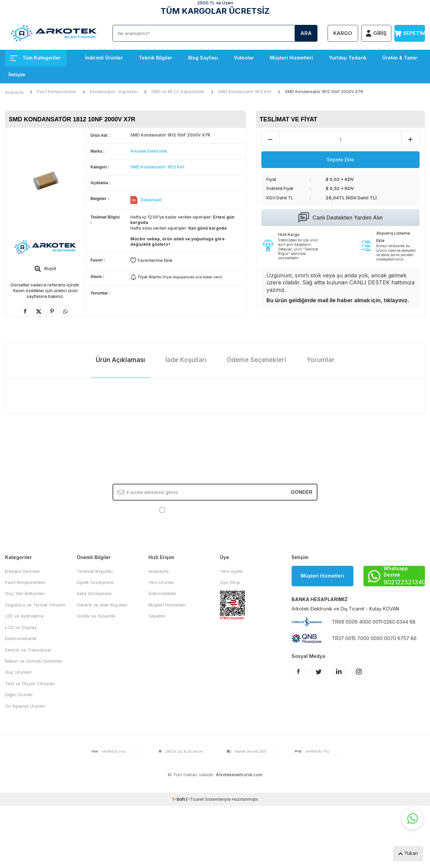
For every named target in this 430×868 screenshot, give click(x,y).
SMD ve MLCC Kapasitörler (178, 92)
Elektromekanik (21, 638)
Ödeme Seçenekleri (256, 360)
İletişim (17, 74)
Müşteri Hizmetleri (291, 58)
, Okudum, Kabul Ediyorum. (215, 509)
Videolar (244, 58)
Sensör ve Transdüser (28, 650)
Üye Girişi (230, 582)
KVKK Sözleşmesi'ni (190, 509)
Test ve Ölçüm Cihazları (30, 683)
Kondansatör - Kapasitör (114, 92)
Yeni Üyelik (231, 571)
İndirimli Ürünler (104, 58)
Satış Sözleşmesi (94, 593)
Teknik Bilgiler (156, 58)
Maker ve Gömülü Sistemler (34, 661)
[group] (45, 180)
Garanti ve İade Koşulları (102, 605)
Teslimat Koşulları (95, 571)
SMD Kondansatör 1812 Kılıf (245, 92)
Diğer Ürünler (19, 695)
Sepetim (157, 616)
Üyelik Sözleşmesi (95, 582)
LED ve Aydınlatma (24, 616)
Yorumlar (320, 360)
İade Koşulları (186, 360)
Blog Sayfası (203, 58)
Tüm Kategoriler (35, 58)
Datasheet (151, 200)
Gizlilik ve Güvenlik (96, 616)
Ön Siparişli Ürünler (25, 706)
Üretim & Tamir (400, 58)
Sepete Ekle (340, 160)
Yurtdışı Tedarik (348, 58)
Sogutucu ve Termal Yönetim (35, 605)
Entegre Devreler (23, 571)
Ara (306, 33)
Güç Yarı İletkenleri (25, 593)
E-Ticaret (195, 799)
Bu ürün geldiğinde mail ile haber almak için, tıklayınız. (338, 300)
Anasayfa (14, 92)
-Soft (179, 799)
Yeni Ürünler (161, 582)
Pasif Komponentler (57, 92)
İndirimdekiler (162, 593)
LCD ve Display (21, 627)
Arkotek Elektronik (149, 151)
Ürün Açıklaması (120, 360)
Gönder (302, 492)
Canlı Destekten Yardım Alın (340, 218)
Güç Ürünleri (18, 672)
